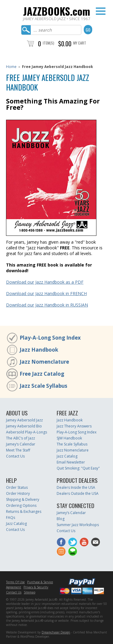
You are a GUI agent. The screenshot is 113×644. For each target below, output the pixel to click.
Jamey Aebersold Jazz (24, 420)
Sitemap (30, 592)
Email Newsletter (71, 462)
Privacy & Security (36, 587)
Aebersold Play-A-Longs (27, 432)
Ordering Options (21, 505)
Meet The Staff (18, 450)
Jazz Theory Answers (74, 426)
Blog (61, 519)
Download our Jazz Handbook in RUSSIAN (47, 305)
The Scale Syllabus (72, 444)
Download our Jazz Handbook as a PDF (45, 282)
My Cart (80, 43)
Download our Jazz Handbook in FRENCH (46, 293)
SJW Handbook (69, 438)
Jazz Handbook (39, 350)
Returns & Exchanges (24, 512)
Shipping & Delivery (23, 499)
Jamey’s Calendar (21, 444)
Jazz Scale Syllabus (43, 386)
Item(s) (49, 43)
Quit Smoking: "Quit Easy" (78, 468)
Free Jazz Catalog (42, 374)
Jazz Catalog (67, 456)
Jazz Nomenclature (44, 362)
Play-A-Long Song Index (50, 338)
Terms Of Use (15, 582)
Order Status (17, 487)
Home (11, 67)
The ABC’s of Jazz (20, 438)
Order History (18, 493)
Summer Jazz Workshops (78, 525)
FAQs (11, 518)
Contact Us (15, 456)
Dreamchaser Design (56, 632)
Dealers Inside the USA (76, 487)
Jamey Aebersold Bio (24, 426)
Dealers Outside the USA (78, 493)
